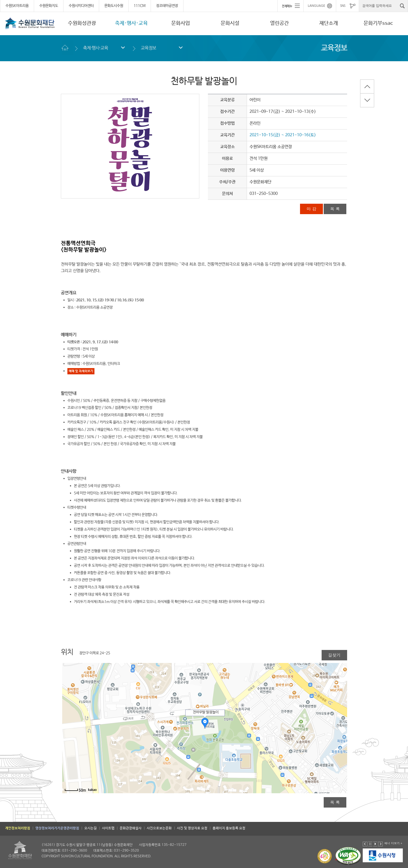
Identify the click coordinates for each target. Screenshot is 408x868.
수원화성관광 (82, 23)
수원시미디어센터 (81, 6)
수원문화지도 (49, 6)
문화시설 (230, 23)
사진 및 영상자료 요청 (192, 828)
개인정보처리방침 (18, 828)
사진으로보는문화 (159, 828)
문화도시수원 (114, 6)
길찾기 (334, 655)
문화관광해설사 (131, 828)
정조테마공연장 (167, 6)
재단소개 (329, 23)
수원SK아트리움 (17, 6)
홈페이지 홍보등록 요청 (229, 828)
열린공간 (279, 23)
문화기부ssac (378, 23)
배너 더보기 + (393, 843)
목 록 (335, 209)
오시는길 (91, 828)
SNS (343, 6)
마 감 (311, 209)
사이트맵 (108, 828)
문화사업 (181, 23)
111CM (140, 6)
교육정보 (148, 48)
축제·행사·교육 (131, 23)
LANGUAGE (317, 6)
